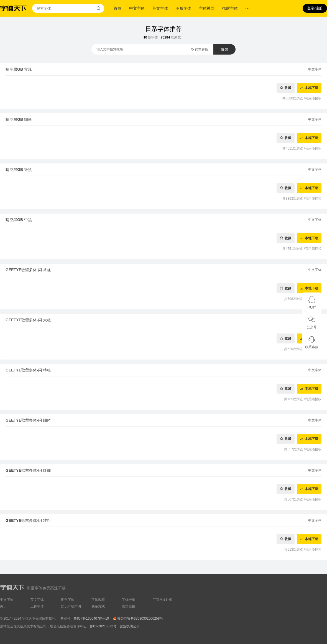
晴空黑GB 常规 (19, 69)
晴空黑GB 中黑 (19, 220)
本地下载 (311, 88)
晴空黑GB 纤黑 (19, 170)
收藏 (288, 88)
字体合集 (129, 600)
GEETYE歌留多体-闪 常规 (28, 270)
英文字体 (160, 8)
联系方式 (98, 606)
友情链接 (129, 606)
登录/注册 (315, 8)
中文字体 (137, 8)
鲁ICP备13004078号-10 (91, 619)
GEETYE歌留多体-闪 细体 (28, 420)
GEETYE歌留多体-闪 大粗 (28, 320)
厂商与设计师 (162, 600)
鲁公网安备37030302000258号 (140, 619)
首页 (117, 8)
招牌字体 (230, 8)
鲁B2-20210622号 (103, 626)
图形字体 (183, 8)
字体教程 (98, 600)
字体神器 (207, 8)
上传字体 (37, 606)
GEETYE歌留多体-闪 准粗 (28, 520)
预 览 (224, 49)
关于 (3, 606)
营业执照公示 (130, 626)
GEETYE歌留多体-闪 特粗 (28, 370)
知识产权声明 (71, 606)
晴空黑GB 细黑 (19, 119)
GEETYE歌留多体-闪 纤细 (28, 470)
